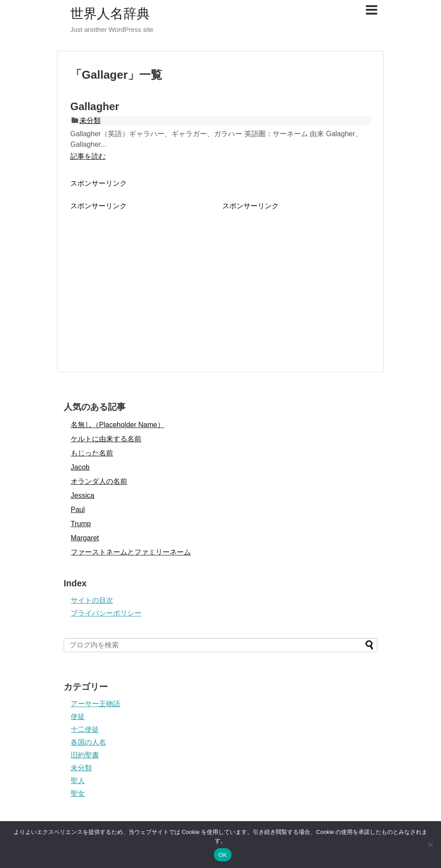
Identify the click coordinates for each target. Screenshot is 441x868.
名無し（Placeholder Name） (118, 425)
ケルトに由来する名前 (106, 439)
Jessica (82, 495)
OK (222, 855)
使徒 (78, 717)
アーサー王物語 (95, 704)
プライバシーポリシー (106, 613)
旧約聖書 (85, 755)
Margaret (85, 538)
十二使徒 (85, 729)
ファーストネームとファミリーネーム (131, 552)
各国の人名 (88, 742)
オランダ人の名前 (99, 481)
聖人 (78, 781)
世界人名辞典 (110, 13)
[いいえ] (430, 845)
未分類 (90, 120)
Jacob (80, 467)
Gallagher (95, 106)
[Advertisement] (144, 273)
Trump (81, 524)
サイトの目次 (92, 600)
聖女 (78, 793)
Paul (78, 510)
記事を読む (88, 156)
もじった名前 (92, 453)
